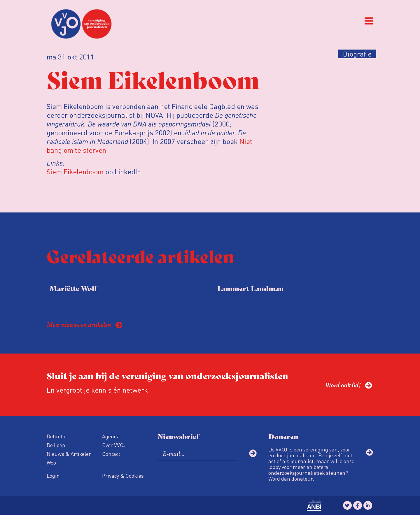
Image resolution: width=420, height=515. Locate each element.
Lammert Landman (251, 288)
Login (53, 476)
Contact (111, 454)
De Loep (56, 445)
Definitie (57, 436)
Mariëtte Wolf (73, 288)
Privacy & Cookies (123, 476)
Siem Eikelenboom (75, 172)
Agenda (111, 436)
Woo (51, 462)
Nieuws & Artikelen (69, 454)
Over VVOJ (114, 445)
